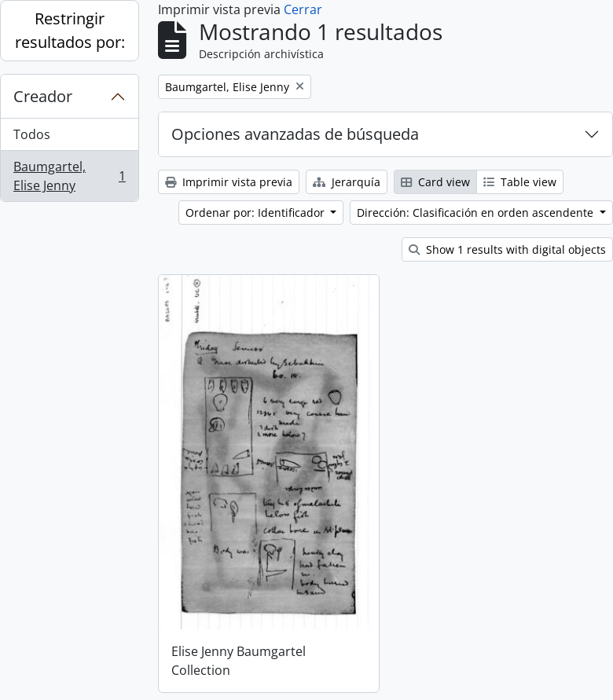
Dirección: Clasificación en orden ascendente (477, 213)
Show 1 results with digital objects (507, 249)
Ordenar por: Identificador (257, 213)
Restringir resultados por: (70, 30)
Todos (32, 134)
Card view (435, 182)
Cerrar (303, 9)
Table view (520, 182)
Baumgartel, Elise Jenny (69, 176)
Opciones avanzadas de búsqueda (295, 134)
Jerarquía (347, 182)
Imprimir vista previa (229, 182)
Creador (43, 96)
